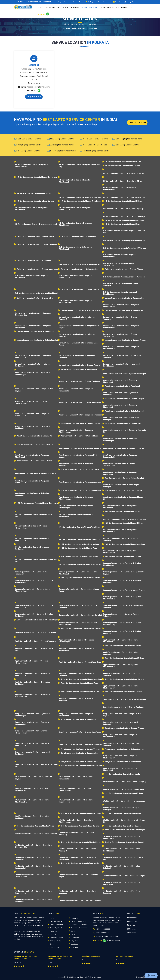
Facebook (132, 918)
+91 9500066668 (32, 2)
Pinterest (132, 929)
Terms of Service (57, 938)
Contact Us (138, 123)
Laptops (74, 944)
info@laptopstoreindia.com (132, 2)
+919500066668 (111, 941)
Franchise (54, 931)
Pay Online (75, 941)
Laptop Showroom (70, 10)
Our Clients (54, 934)
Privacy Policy (55, 941)
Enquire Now (34, 97)
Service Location (78, 24)
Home (40, 10)
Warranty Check (56, 928)
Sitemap (74, 947)
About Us (75, 918)
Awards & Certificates (80, 928)
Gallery (74, 934)
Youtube (131, 933)
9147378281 (34, 83)
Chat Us (32, 90)
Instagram (132, 921)
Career (74, 931)
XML (146, 977)
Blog (52, 944)
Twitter (131, 925)
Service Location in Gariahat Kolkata (80, 29)
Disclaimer (75, 938)
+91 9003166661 (103, 933)
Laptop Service (52, 10)
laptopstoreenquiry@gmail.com (35, 87)
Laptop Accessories (109, 10)
